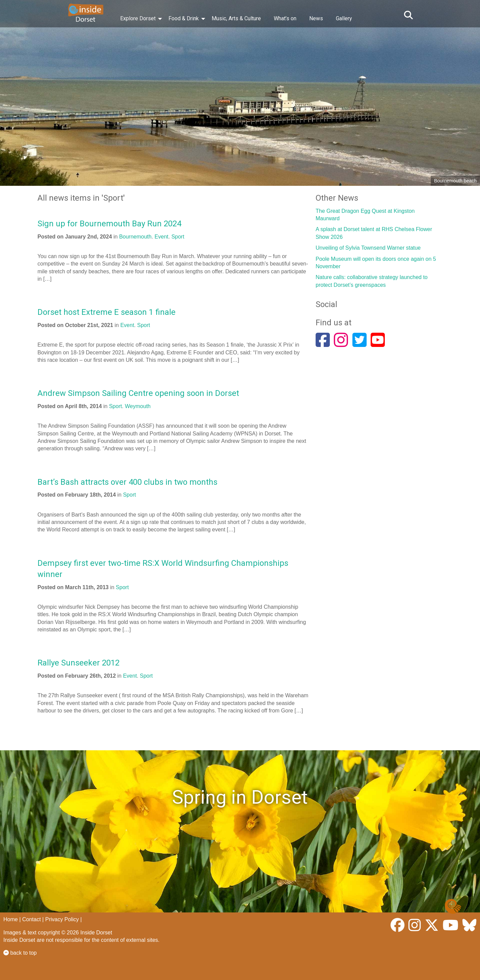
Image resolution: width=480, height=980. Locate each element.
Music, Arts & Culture (236, 18)
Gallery (344, 18)
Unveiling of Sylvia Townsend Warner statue (368, 248)
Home (11, 919)
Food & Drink (184, 18)
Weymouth (138, 406)
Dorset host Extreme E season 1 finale (106, 312)
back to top (20, 953)
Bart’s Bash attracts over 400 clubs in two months (127, 482)
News (316, 18)
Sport (178, 237)
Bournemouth (135, 237)
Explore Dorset (138, 18)
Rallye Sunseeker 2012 (78, 663)
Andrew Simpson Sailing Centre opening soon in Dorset (138, 393)
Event (162, 237)
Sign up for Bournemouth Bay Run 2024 (109, 224)
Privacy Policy (62, 919)
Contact (32, 919)
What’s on (285, 18)
